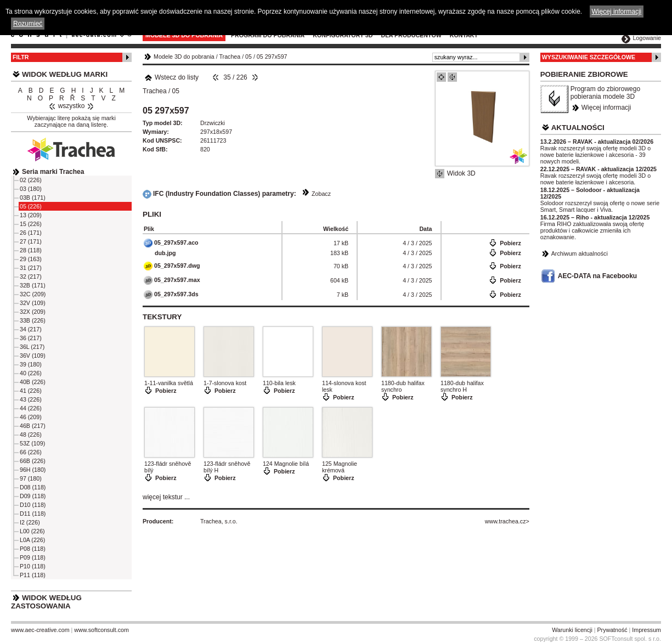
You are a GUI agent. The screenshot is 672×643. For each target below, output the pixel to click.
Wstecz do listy (171, 77)
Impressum (646, 630)
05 (249, 57)
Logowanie (647, 38)
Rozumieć (28, 24)
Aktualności (578, 128)
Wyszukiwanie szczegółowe (589, 57)
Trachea (230, 57)
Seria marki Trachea (53, 172)
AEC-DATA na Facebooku (597, 276)
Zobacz (321, 194)
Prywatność (612, 630)
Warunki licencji (572, 630)
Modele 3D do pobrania (184, 35)
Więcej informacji (606, 108)
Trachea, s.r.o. (219, 521)
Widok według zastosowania (46, 602)
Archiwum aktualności (580, 253)
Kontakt (464, 35)
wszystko (72, 106)
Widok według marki (65, 74)
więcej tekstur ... (166, 497)
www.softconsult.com (101, 630)
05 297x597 (272, 57)
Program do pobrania (268, 35)
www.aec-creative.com (40, 630)
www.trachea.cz (506, 521)
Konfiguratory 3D (343, 35)
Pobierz (510, 243)
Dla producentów (411, 35)
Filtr (21, 57)
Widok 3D (461, 173)
